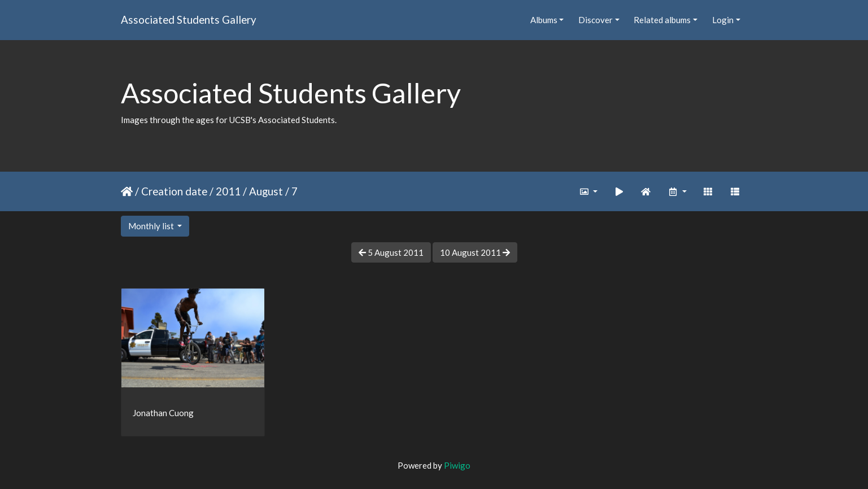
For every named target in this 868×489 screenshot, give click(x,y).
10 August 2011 (475, 252)
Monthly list (152, 226)
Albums (544, 20)
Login (723, 20)
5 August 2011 (391, 252)
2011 (228, 191)
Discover (596, 20)
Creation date (174, 191)
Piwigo (457, 465)
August (266, 191)
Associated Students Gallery (189, 19)
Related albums (662, 20)
